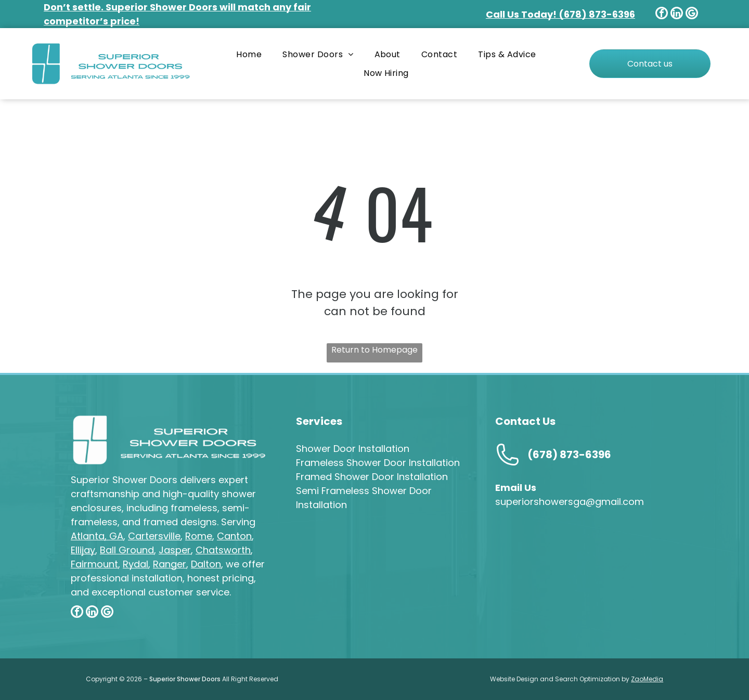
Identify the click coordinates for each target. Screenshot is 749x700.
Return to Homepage (374, 350)
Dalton (206, 564)
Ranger (170, 564)
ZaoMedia (647, 679)
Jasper (175, 550)
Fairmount (94, 564)
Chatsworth (223, 550)
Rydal (135, 564)
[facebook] (662, 14)
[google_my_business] (692, 14)
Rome (199, 536)
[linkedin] (677, 14)
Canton (234, 536)
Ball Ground (127, 550)
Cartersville (154, 536)
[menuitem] (249, 54)
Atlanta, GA (97, 536)
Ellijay (83, 550)
